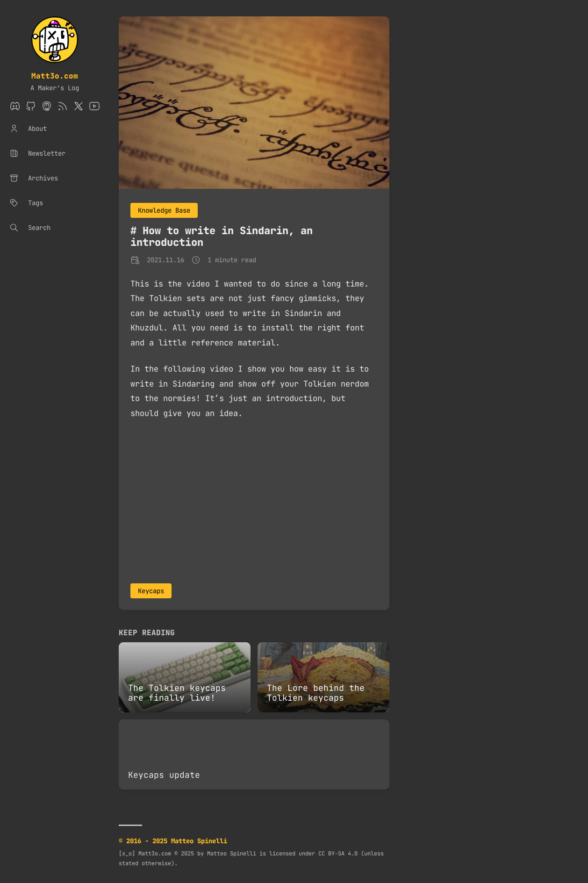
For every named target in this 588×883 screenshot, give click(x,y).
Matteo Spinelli (232, 854)
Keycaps (151, 591)
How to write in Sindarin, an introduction (222, 237)
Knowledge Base (164, 210)
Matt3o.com (55, 76)
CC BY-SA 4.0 (338, 854)
